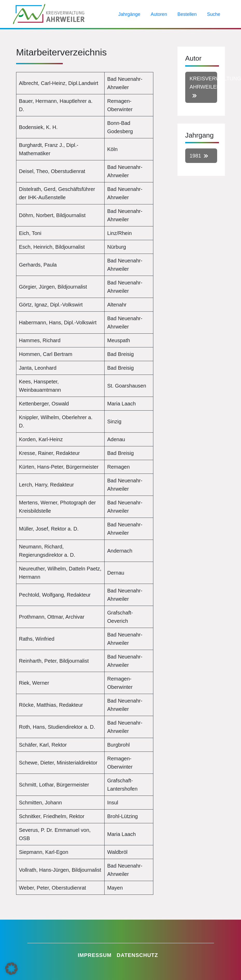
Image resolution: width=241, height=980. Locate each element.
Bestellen (187, 14)
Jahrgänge (129, 14)
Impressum (95, 955)
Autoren (159, 14)
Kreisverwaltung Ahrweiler (203, 83)
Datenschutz (137, 955)
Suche (214, 14)
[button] (11, 969)
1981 (195, 156)
